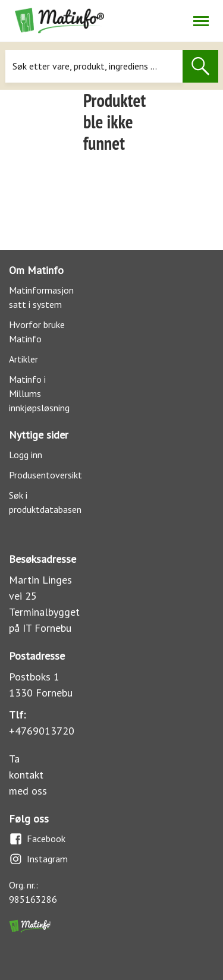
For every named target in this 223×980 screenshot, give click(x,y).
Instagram (38, 859)
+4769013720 (42, 731)
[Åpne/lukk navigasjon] (201, 21)
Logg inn (26, 455)
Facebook (37, 839)
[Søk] (94, 66)
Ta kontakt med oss (28, 775)
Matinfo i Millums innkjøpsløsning (39, 393)
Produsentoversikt (45, 475)
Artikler (23, 359)
